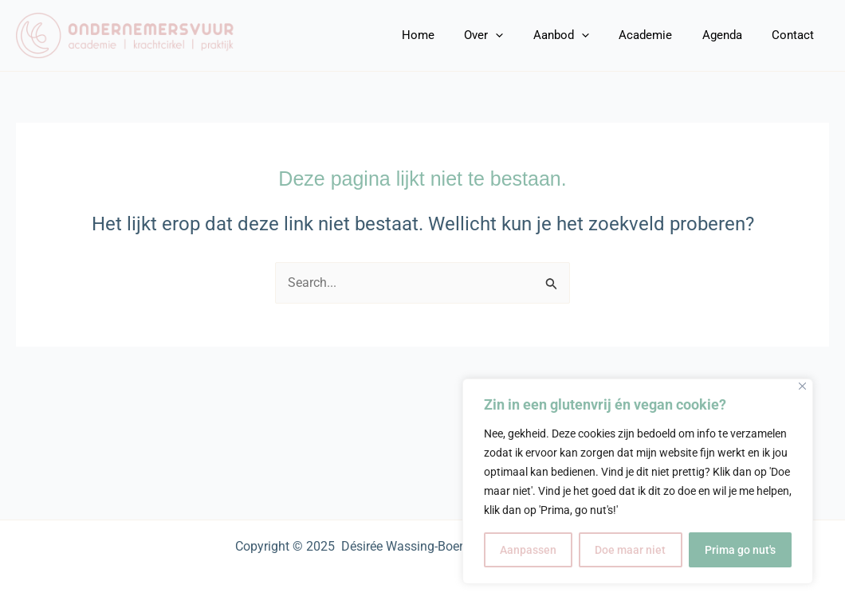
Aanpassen (528, 550)
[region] (638, 481)
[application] (523, 35)
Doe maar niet (630, 550)
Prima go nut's (740, 550)
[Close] (802, 386)
